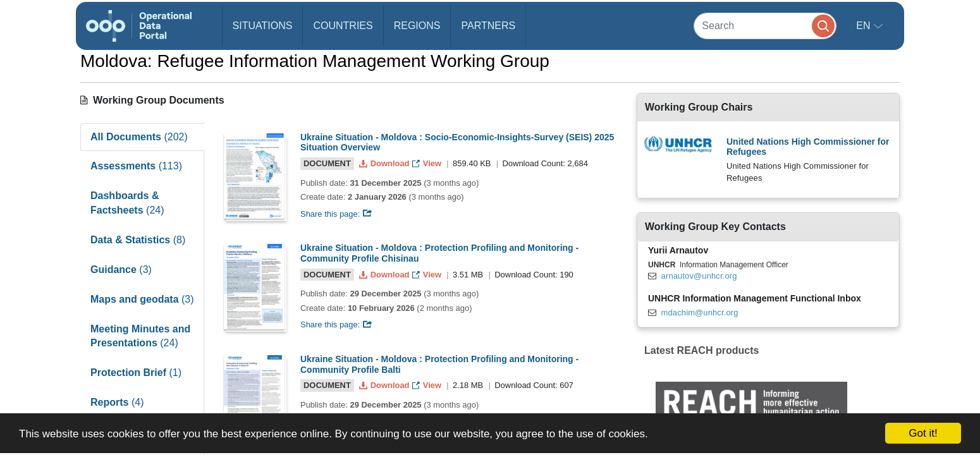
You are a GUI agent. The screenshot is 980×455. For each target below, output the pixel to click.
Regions (417, 26)
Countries (343, 26)
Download (385, 163)
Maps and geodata (142, 299)
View (428, 163)
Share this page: (336, 214)
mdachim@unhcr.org (700, 312)
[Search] (765, 26)
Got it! (923, 433)
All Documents (139, 137)
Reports (117, 402)
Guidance (121, 270)
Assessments (136, 166)
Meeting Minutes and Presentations (140, 336)
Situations (263, 26)
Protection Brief (136, 373)
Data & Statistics (138, 240)
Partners (488, 26)
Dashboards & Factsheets (127, 203)
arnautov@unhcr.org (699, 276)
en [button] (865, 26)
